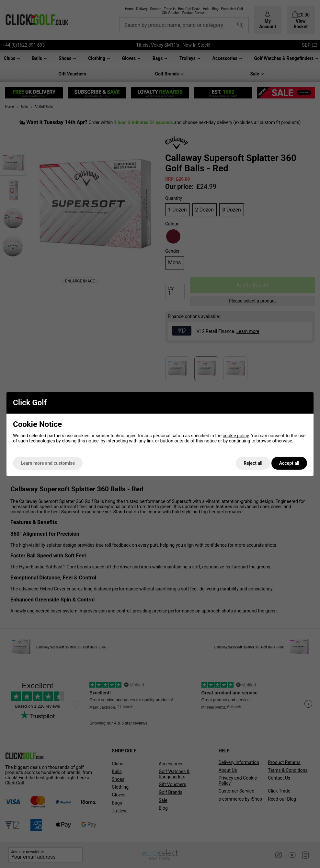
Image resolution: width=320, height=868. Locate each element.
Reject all (253, 463)
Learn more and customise (48, 463)
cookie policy (236, 436)
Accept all (289, 463)
